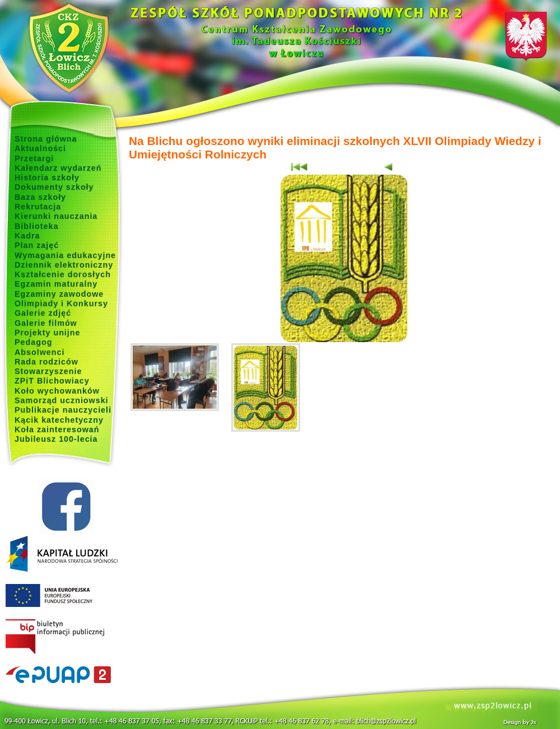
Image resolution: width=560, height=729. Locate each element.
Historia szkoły (47, 177)
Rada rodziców (46, 362)
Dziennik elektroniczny (64, 265)
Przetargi (34, 158)
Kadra (27, 236)
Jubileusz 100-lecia (56, 439)
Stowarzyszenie (48, 371)
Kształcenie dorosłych (63, 274)
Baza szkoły (40, 197)
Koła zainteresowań (57, 429)
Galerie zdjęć (43, 313)
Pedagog (33, 342)
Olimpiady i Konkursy (61, 303)
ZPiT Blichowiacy (52, 381)
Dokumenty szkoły (54, 187)
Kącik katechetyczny (59, 420)
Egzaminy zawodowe (59, 294)
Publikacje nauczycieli (63, 410)
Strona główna (46, 139)
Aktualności (40, 148)
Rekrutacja (38, 207)
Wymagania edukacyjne (65, 255)
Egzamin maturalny (56, 284)
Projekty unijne (48, 333)
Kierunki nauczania (56, 216)
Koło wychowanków (57, 391)
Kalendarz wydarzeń (58, 168)
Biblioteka (36, 226)
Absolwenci (39, 352)
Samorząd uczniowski (62, 400)
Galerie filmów (46, 323)
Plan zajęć (37, 245)
